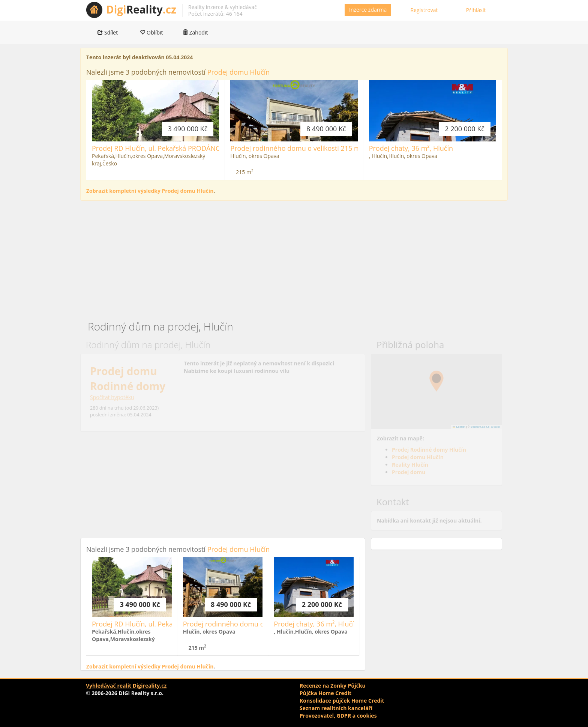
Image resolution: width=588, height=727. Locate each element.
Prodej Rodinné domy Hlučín (429, 450)
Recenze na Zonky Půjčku (333, 686)
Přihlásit (476, 10)
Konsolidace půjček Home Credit (342, 701)
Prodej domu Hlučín (239, 72)
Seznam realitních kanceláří (336, 708)
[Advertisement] (294, 261)
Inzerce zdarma (368, 10)
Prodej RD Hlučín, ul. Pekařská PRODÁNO (156, 148)
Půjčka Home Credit (325, 693)
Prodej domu (409, 472)
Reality (141, 9)
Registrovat (424, 10)
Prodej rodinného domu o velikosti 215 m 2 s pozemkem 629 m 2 (332, 148)
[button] (436, 381)
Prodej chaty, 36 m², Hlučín (411, 148)
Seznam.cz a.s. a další (485, 427)
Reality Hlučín (410, 465)
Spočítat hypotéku (112, 397)
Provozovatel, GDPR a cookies (338, 716)
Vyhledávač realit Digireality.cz (126, 686)
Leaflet (459, 427)
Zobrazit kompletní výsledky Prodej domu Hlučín (150, 191)
